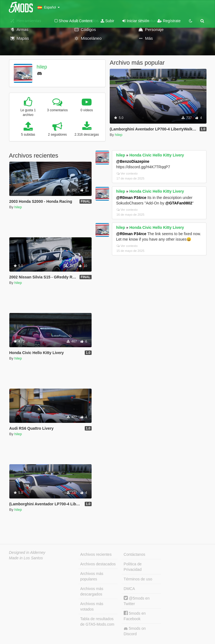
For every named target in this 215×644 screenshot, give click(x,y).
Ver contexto (127, 173)
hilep (42, 67)
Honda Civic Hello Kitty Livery (157, 155)
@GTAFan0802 (179, 203)
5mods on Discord (135, 631)
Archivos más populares (92, 576)
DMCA (129, 589)
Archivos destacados (98, 564)
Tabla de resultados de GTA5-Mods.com (97, 622)
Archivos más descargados (92, 591)
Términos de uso (138, 579)
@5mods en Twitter (137, 601)
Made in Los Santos (26, 558)
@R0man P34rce (131, 198)
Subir (107, 21)
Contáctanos (135, 554)
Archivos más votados (92, 606)
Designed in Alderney (27, 552)
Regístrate (169, 21)
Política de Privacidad (133, 567)
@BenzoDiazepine (133, 161)
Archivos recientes (96, 554)
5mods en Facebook (135, 616)
